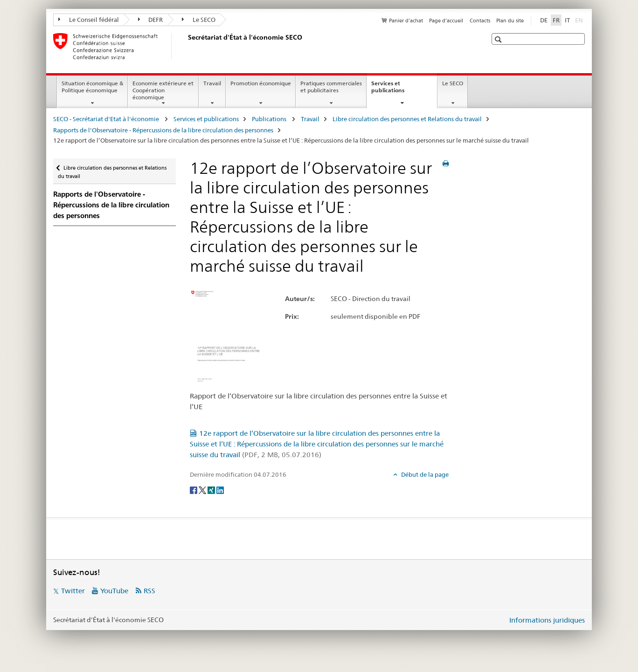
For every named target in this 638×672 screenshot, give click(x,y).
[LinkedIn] (220, 490)
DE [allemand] (544, 20)
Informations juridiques (547, 620)
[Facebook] (194, 490)
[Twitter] (203, 490)
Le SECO (199, 20)
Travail (212, 83)
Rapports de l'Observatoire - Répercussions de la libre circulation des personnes (163, 130)
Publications (270, 119)
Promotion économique (261, 83)
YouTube (114, 591)
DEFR (151, 20)
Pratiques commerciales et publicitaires (331, 87)
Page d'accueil (446, 21)
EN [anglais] (580, 20)
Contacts (480, 21)
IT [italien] (567, 20)
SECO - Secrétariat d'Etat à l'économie (107, 119)
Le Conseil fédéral (89, 20)
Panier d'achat (406, 21)
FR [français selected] (556, 20)
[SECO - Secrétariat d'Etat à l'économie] (186, 46)
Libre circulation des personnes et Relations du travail (407, 119)
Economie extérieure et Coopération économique (163, 90)
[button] (499, 39)
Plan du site (510, 21)
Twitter (73, 591)
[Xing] (212, 490)
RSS (149, 591)
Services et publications (398, 90)
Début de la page (424, 474)
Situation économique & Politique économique (92, 87)
